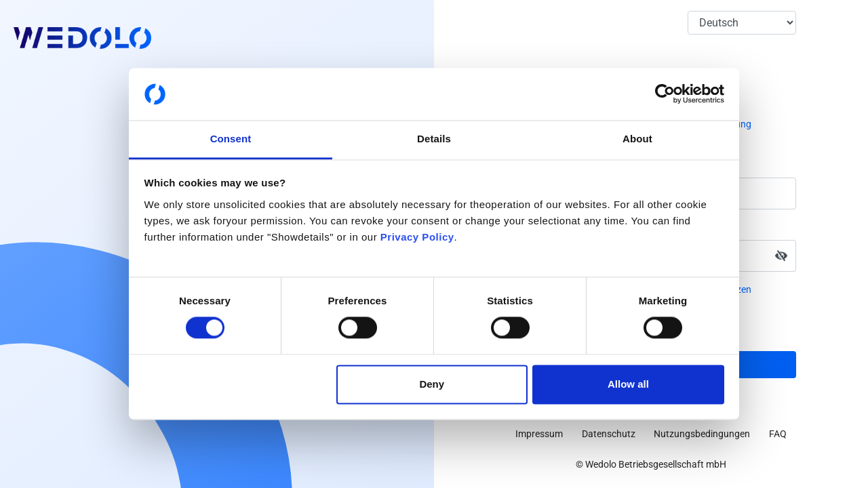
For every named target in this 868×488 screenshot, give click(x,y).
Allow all (628, 384)
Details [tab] (434, 139)
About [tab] (637, 139)
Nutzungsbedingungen (702, 434)
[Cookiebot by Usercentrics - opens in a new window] (665, 94)
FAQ (778, 434)
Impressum (539, 434)
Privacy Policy (417, 237)
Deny (432, 384)
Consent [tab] (231, 139)
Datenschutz (609, 434)
